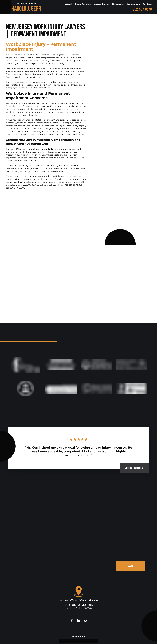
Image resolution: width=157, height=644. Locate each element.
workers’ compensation (44, 58)
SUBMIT (130, 549)
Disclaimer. (102, 639)
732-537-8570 (142, 9)
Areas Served (102, 4)
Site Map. (112, 639)
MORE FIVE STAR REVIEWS (132, 449)
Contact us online (37, 185)
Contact (147, 4)
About (69, 4)
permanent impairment (38, 71)
